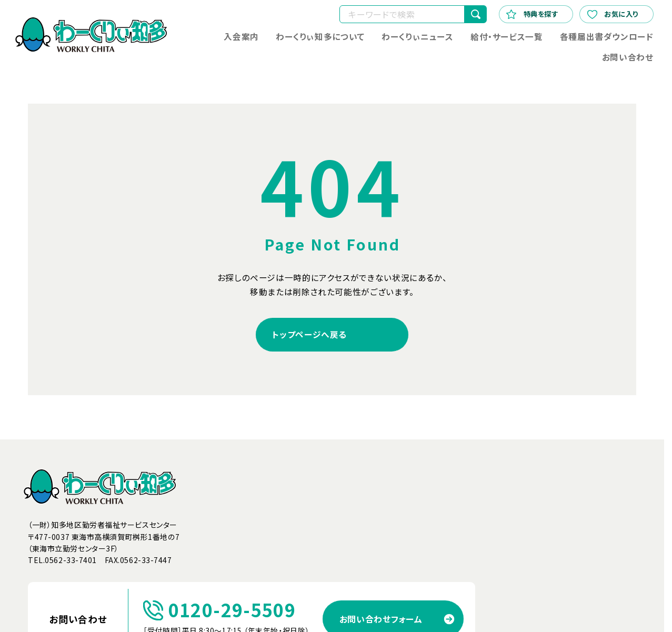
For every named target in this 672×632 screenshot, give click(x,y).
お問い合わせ (628, 57)
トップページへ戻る (309, 334)
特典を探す (532, 14)
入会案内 (242, 37)
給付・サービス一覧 (507, 37)
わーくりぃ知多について (320, 37)
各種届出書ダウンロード (607, 37)
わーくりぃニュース (418, 37)
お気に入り (613, 14)
